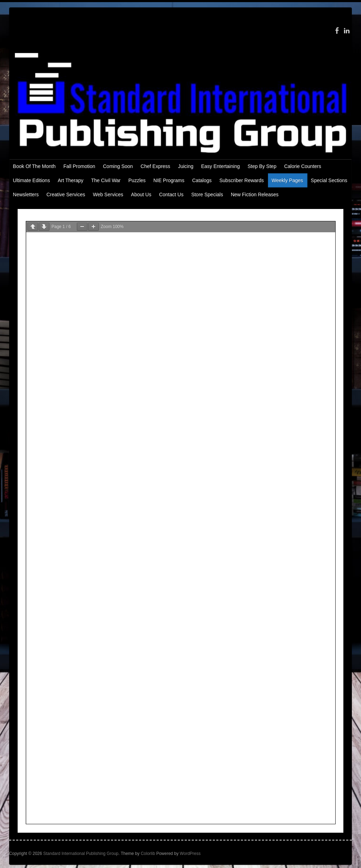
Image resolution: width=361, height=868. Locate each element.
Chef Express (155, 166)
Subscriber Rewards (241, 180)
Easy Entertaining (220, 166)
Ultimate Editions (32, 180)
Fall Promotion (79, 166)
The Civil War (106, 180)
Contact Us (171, 194)
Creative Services (66, 194)
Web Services (108, 194)
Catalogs (202, 180)
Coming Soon (118, 166)
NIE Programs (169, 180)
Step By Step (262, 166)
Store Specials (207, 194)
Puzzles (137, 180)
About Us (141, 194)
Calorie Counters (303, 166)
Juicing (186, 166)
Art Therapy (71, 180)
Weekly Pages (287, 180)
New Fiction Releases (255, 194)
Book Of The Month (34, 166)
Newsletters (26, 194)
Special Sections (329, 180)
